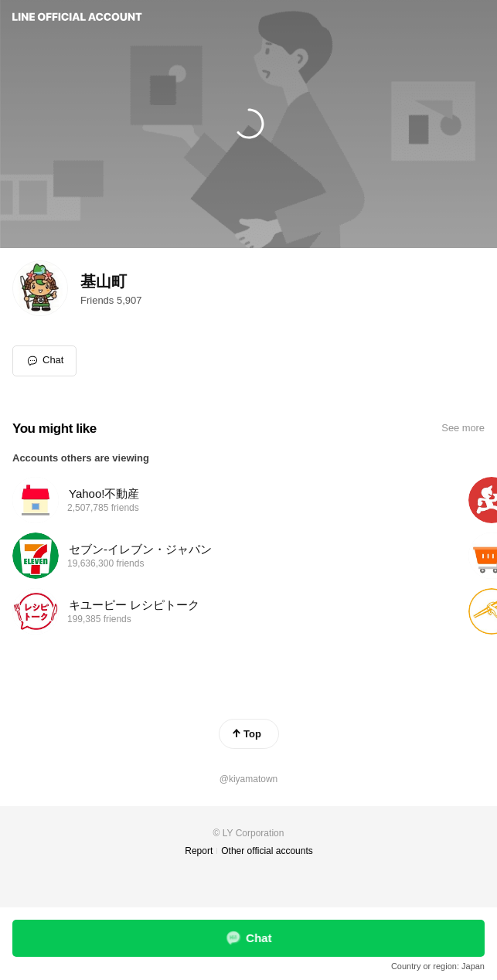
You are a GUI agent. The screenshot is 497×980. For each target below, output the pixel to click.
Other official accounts (267, 851)
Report (199, 851)
